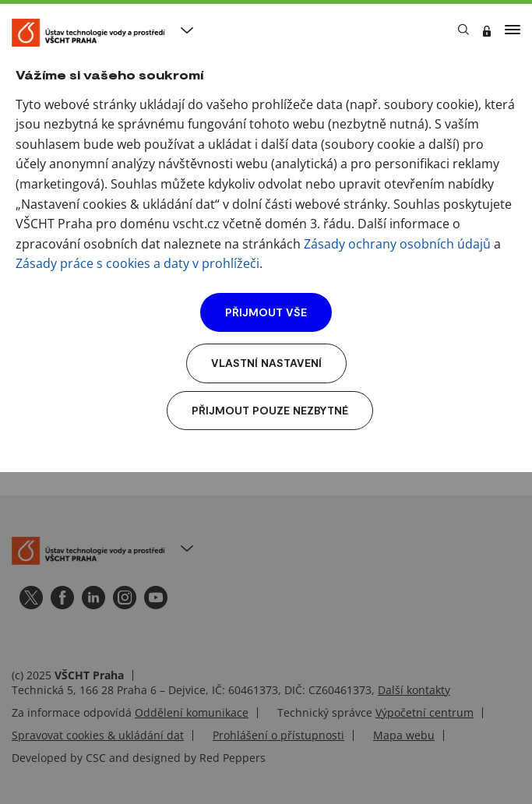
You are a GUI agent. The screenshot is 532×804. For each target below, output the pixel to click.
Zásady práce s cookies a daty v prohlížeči (137, 263)
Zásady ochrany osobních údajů (397, 244)
